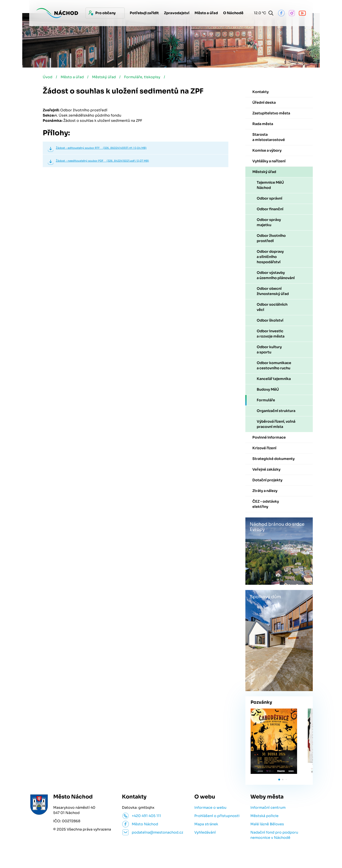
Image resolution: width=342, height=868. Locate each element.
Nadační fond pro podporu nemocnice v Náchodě (274, 835)
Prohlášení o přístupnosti (217, 816)
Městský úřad (104, 77)
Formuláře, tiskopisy (142, 77)
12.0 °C (259, 13)
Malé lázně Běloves (267, 824)
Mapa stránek (206, 824)
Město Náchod (145, 824)
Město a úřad (72, 77)
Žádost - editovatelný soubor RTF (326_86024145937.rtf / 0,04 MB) (101, 148)
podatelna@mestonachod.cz (157, 832)
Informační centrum (268, 808)
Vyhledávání (205, 832)
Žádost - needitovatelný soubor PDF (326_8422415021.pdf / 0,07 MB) (102, 161)
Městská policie (264, 816)
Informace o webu (210, 808)
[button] (279, 780)
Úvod (48, 77)
